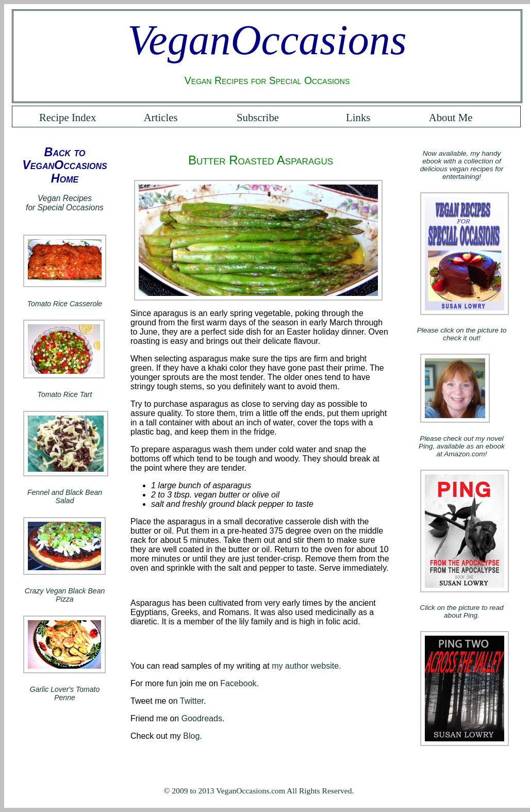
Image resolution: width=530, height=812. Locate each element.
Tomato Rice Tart (65, 394)
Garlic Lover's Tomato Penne (65, 693)
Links (358, 117)
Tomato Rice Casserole (65, 304)
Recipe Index (68, 117)
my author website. (306, 666)
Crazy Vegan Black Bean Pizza (65, 595)
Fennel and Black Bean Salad (65, 496)
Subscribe (258, 117)
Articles (161, 117)
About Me (451, 117)
